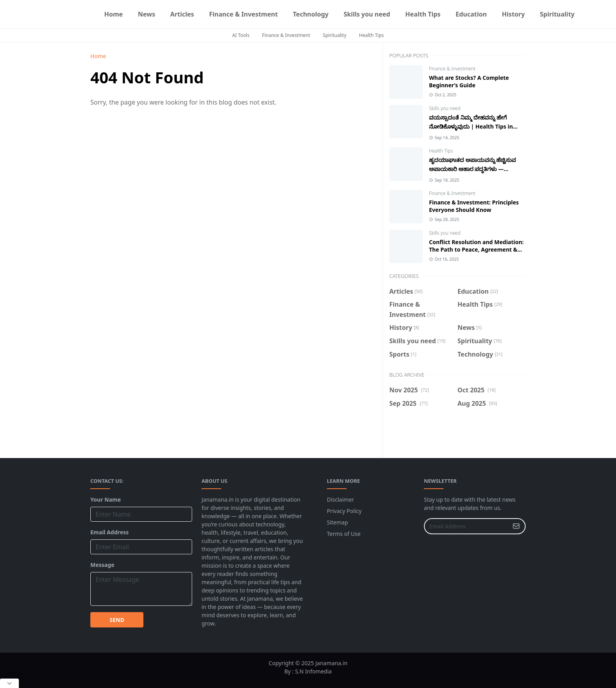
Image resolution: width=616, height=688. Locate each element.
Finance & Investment (286, 35)
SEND (117, 620)
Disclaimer (340, 499)
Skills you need (445, 108)
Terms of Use (344, 534)
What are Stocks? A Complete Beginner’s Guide (469, 81)
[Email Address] (466, 526)
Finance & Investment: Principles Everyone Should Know (474, 206)
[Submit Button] (516, 526)
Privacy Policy (344, 511)
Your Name (106, 499)
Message (102, 565)
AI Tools (241, 35)
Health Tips (371, 35)
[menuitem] (114, 14)
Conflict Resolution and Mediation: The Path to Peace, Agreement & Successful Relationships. (476, 249)
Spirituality (335, 35)
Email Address (110, 532)
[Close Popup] (9, 683)
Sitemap (337, 522)
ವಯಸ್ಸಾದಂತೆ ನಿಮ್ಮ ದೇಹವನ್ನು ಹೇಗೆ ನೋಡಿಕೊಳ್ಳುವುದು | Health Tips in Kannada (471, 126)
